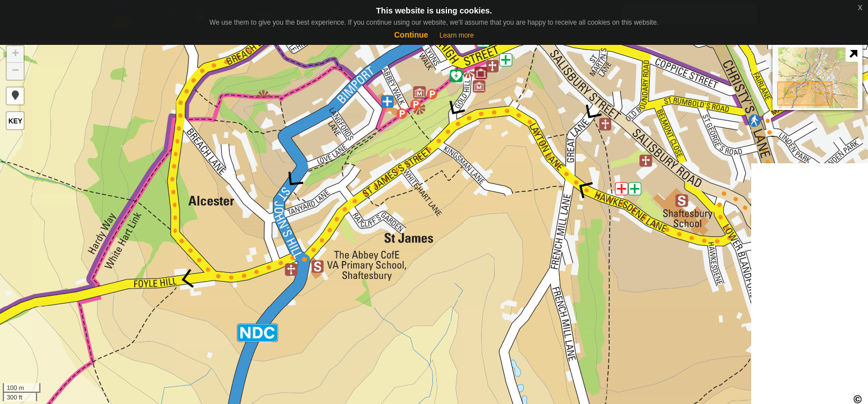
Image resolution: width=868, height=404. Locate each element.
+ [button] (15, 54)
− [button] (15, 71)
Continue (411, 35)
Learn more (457, 35)
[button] (15, 96)
